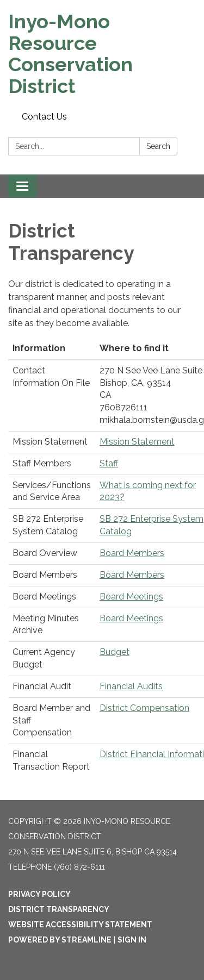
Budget (115, 652)
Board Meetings (131, 597)
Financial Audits (131, 686)
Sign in (132, 940)
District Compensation (144, 708)
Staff (109, 463)
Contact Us (44, 117)
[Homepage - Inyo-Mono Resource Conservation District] (102, 54)
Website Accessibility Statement (80, 925)
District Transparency (59, 909)
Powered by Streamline (60, 940)
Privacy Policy (39, 894)
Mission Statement (137, 442)
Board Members (132, 553)
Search (158, 146)
